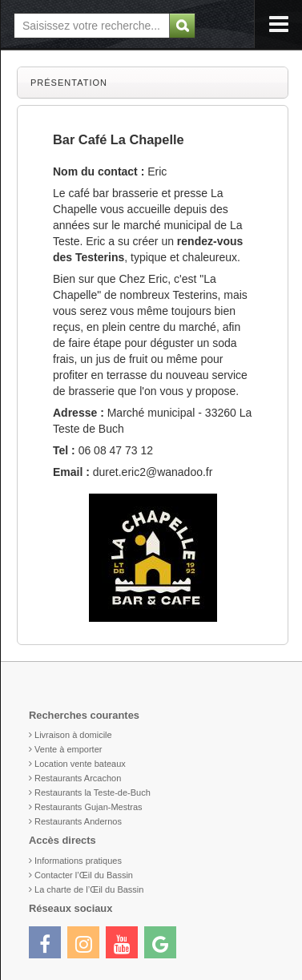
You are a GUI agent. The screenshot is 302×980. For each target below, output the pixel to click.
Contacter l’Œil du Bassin (84, 875)
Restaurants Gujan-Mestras (89, 807)
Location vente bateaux (80, 764)
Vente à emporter (68, 749)
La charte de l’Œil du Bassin (89, 889)
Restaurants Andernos (78, 821)
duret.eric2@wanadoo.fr (153, 472)
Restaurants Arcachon (78, 778)
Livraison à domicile (73, 735)
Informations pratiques (78, 861)
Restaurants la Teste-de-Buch (93, 792)
